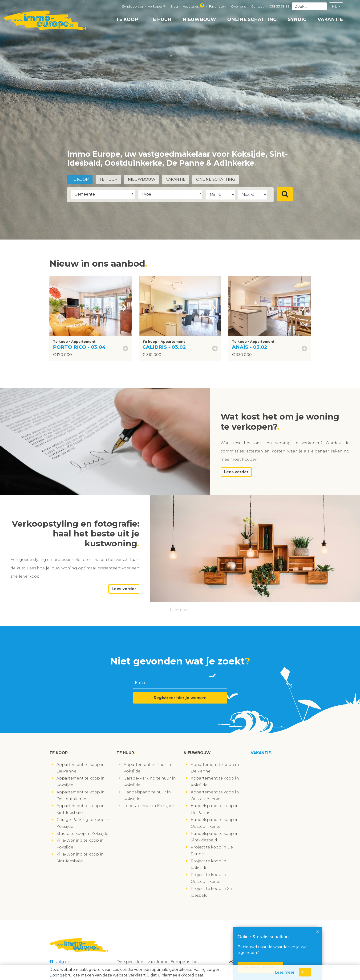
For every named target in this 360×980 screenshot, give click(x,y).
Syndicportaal (133, 6)
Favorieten (218, 6)
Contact (258, 6)
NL (335, 6)
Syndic (297, 19)
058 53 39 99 (279, 6)
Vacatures (194, 6)
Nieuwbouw (199, 19)
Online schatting (252, 19)
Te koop (127, 19)
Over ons (239, 6)
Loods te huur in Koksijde (149, 806)
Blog (174, 6)
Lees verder (236, 472)
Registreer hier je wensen (180, 698)
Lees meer (180, 610)
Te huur (160, 19)
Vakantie (330, 19)
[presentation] (124, 306)
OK (305, 972)
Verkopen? (157, 6)
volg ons (61, 962)
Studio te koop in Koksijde (82, 834)
